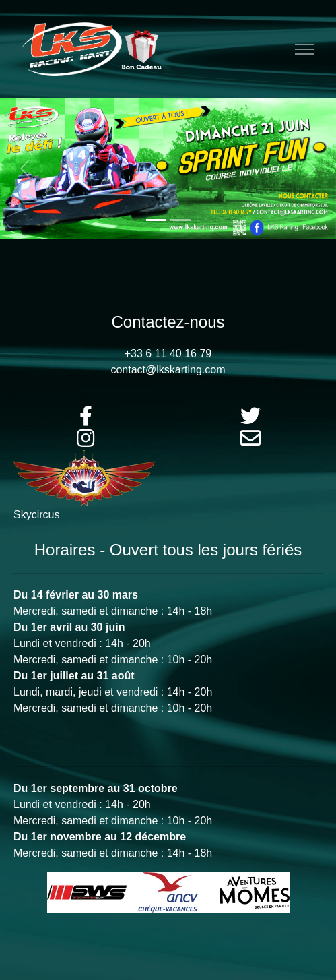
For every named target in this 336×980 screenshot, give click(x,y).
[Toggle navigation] (304, 50)
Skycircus (36, 515)
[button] (25, 169)
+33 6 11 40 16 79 (168, 354)
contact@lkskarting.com (168, 370)
